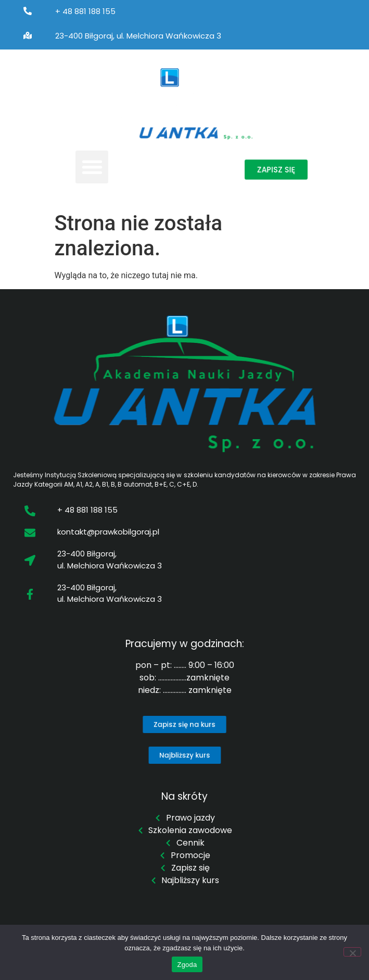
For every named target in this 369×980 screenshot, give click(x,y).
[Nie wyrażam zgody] (352, 952)
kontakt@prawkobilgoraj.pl (108, 532)
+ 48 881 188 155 (85, 11)
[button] (92, 167)
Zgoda (187, 965)
